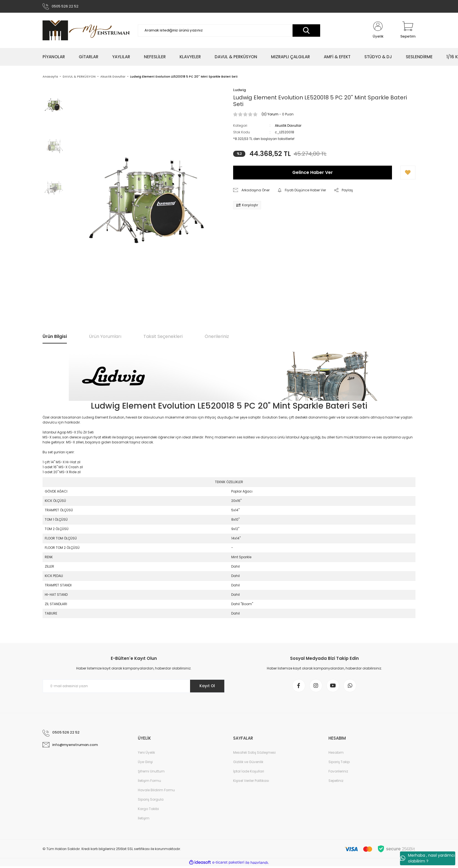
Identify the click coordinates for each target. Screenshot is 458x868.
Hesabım (336, 754)
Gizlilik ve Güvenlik (248, 764)
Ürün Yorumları (105, 337)
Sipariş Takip (339, 764)
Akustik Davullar (288, 126)
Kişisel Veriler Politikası (251, 782)
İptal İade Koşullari (249, 773)
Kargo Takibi (148, 810)
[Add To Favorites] (408, 173)
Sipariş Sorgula (151, 801)
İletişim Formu (149, 782)
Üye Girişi (145, 764)
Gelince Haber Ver (313, 173)
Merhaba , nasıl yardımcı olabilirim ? (427, 858)
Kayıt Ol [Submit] (206, 687)
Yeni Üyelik (146, 754)
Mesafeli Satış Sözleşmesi (254, 754)
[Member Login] (378, 31)
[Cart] (408, 31)
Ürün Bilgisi (55, 337)
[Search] (229, 31)
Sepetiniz (336, 782)
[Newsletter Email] (134, 687)
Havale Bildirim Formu (156, 792)
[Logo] (86, 31)
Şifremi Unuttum (151, 773)
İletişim (144, 820)
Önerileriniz (217, 337)
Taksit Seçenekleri (163, 337)
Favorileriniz (338, 773)
